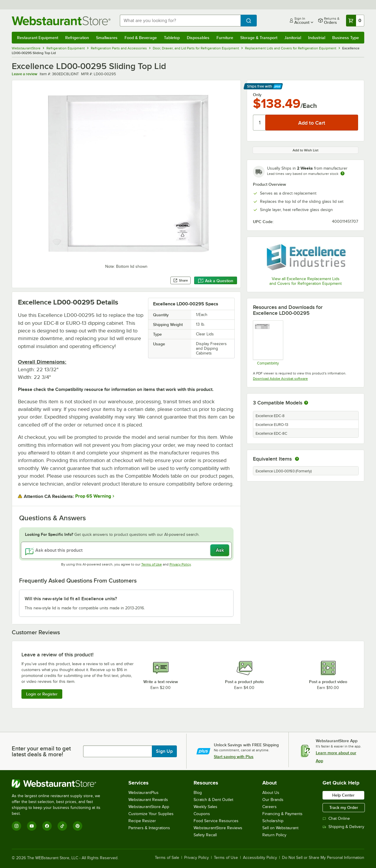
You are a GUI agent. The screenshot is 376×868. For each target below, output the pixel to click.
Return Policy (274, 835)
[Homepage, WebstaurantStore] (61, 21)
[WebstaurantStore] (60, 784)
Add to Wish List (305, 150)
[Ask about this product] (126, 550)
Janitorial (293, 38)
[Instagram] (16, 826)
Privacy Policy (180, 564)
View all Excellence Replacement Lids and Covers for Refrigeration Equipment (305, 281)
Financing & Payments (282, 814)
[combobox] (180, 21)
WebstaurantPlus (143, 793)
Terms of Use (152, 564)
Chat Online (336, 818)
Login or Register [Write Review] (42, 694)
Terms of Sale (167, 858)
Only (257, 95)
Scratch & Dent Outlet (213, 800)
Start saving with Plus (234, 757)
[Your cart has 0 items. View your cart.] (355, 21)
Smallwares (107, 38)
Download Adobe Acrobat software (280, 379)
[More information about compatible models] (306, 403)
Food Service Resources (216, 821)
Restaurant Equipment (38, 38)
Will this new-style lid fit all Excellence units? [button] (71, 599)
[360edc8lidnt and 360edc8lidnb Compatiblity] (268, 343)
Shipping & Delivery (343, 827)
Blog (198, 793)
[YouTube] (32, 826)
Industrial (317, 38)
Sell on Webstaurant (280, 828)
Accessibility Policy (260, 858)
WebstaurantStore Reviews (218, 828)
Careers (270, 807)
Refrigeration (77, 38)
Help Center (343, 795)
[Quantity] (260, 123)
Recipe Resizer (142, 821)
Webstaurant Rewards (148, 800)
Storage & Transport (259, 38)
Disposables (198, 38)
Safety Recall (205, 835)
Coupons (202, 814)
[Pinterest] (78, 826)
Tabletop (172, 38)
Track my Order (344, 807)
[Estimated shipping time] (343, 173)
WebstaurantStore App (149, 807)
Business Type (346, 38)
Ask (220, 550)
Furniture (225, 38)
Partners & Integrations (149, 828)
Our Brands (273, 800)
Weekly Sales (205, 807)
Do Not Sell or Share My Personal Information (323, 858)
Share (181, 280)
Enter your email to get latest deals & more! (41, 751)
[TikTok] (62, 826)
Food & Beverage (141, 38)
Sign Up (164, 751)
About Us (271, 793)
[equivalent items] (297, 459)
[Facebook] (47, 826)
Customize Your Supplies (151, 814)
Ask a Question (216, 281)
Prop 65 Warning (93, 496)
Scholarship (273, 821)
